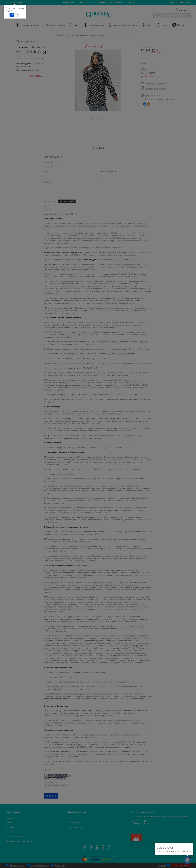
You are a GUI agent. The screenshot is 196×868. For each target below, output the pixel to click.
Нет (17, 15)
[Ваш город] (191, 845)
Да (12, 15)
